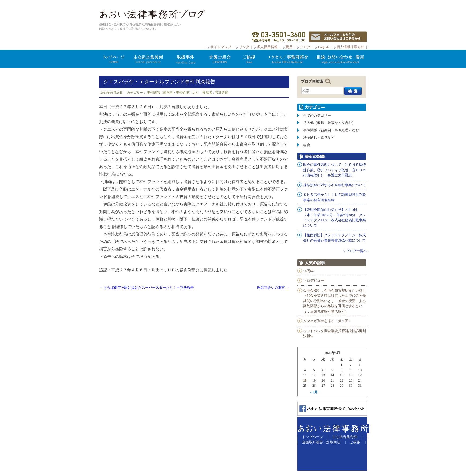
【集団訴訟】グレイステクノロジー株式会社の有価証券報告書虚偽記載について (335, 238)
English (323, 47)
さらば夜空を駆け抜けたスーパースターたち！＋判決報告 (146, 287)
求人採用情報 (267, 47)
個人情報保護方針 (350, 47)
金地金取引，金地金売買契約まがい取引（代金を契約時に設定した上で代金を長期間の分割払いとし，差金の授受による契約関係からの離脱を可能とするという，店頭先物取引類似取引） (335, 301)
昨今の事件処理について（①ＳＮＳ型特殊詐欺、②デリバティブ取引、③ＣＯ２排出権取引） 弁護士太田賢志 (335, 170)
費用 (289, 47)
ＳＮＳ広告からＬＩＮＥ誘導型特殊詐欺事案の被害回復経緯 (335, 197)
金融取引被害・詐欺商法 (321, 442)
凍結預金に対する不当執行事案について (335, 185)
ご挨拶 (355, 442)
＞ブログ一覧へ (355, 251)
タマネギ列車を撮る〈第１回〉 (328, 321)
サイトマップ (221, 47)
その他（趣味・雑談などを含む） (329, 123)
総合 (307, 145)
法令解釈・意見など (319, 137)
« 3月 (314, 392)
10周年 (308, 271)
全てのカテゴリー (317, 115)
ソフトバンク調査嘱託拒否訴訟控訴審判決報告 (335, 334)
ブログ (305, 47)
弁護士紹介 (430, 437)
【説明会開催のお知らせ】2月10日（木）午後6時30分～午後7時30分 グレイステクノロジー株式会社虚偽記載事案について (335, 218)
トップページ (313, 437)
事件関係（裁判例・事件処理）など (173, 93)
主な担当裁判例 (345, 437)
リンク (245, 47)
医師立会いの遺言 (273, 287)
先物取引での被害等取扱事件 (389, 437)
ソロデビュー (314, 281)
